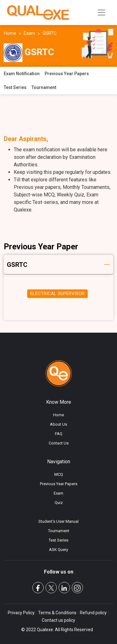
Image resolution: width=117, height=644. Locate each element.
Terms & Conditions (57, 613)
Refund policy (93, 613)
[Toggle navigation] (101, 13)
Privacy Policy (22, 613)
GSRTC (50, 33)
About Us (58, 424)
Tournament (44, 87)
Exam (29, 33)
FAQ (59, 434)
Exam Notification (22, 74)
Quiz (59, 503)
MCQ (59, 474)
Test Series (15, 87)
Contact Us (59, 443)
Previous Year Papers (67, 74)
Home (10, 33)
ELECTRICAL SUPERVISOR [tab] (57, 293)
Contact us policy (58, 620)
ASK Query (58, 550)
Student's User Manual (58, 521)
